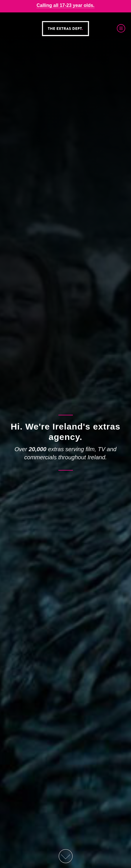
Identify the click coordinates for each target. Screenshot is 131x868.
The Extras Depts (66, 29)
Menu (121, 28)
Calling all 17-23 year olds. (65, 5)
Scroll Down (65, 856)
